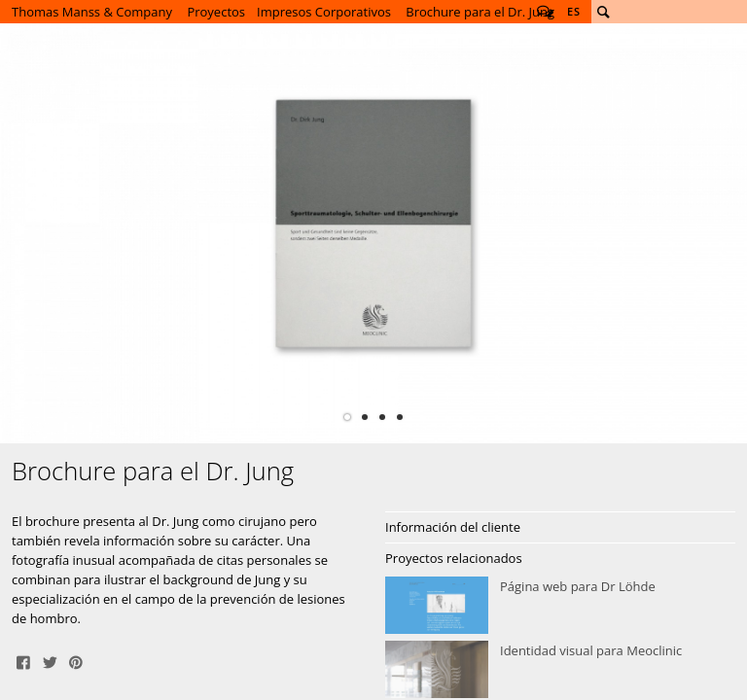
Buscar (603, 12)
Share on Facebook (23, 661)
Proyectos (216, 12)
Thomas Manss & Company (92, 12)
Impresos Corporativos (324, 12)
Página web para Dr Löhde (560, 606)
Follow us (545, 12)
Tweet (50, 661)
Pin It (76, 661)
